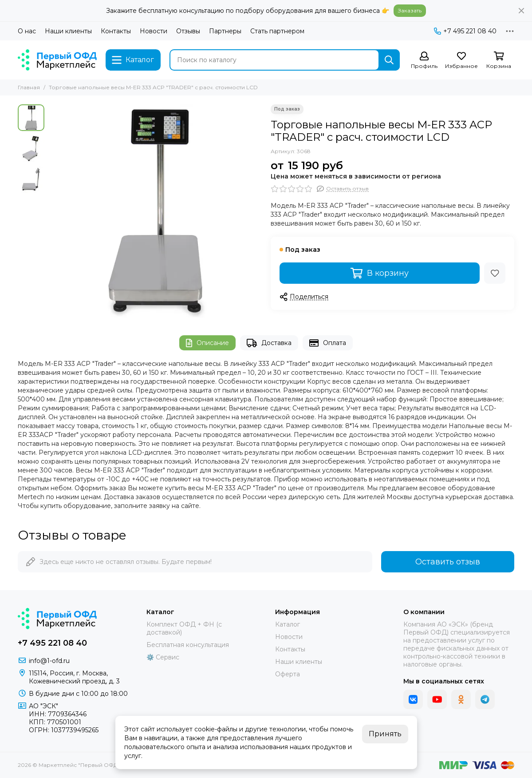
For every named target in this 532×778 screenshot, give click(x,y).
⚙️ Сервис (163, 657)
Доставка (269, 343)
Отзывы (188, 31)
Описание (207, 343)
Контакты (116, 31)
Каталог (288, 624)
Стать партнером (277, 31)
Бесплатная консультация (188, 645)
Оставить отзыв (448, 562)
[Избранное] (461, 61)
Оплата (328, 343)
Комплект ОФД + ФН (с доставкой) (184, 628)
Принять (385, 734)
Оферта (288, 674)
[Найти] (389, 60)
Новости (154, 31)
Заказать (410, 10)
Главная (29, 87)
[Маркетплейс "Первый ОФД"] (57, 60)
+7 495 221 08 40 (465, 31)
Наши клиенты (68, 31)
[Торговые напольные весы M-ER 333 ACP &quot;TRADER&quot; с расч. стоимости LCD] (155, 211)
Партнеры (225, 31)
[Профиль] (424, 61)
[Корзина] (499, 61)
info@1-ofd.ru (49, 661)
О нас (27, 31)
